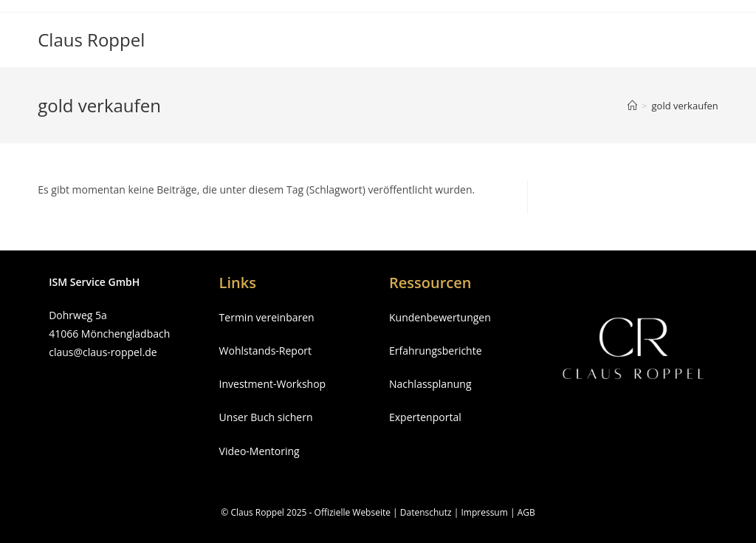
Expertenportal (425, 417)
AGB (526, 512)
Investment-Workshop (273, 384)
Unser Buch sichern (266, 417)
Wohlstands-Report (265, 351)
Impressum (484, 512)
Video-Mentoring (260, 451)
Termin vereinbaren (267, 317)
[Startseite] (632, 106)
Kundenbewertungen (440, 317)
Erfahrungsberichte (436, 351)
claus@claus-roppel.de (103, 352)
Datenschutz (426, 512)
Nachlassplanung (430, 384)
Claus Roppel (91, 40)
